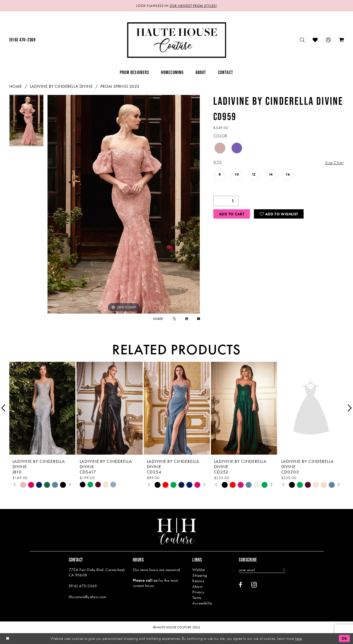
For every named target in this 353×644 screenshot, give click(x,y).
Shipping (200, 575)
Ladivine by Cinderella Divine (61, 86)
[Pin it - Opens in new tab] (187, 319)
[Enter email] (262, 570)
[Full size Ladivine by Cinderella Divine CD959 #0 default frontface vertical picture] (124, 204)
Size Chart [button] (334, 163)
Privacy (198, 592)
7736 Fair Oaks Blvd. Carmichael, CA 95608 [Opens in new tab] (97, 572)
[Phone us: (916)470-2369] (22, 40)
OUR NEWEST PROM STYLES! (193, 6)
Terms (197, 598)
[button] (328, 40)
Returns (198, 581)
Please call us (145, 580)
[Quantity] (226, 201)
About (197, 586)
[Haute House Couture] (176, 40)
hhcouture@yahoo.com (88, 597)
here (298, 638)
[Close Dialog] (8, 639)
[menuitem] (22, 40)
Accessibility (202, 603)
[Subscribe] (284, 570)
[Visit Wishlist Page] (315, 40)
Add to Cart (232, 214)
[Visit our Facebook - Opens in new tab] (241, 585)
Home (16, 86)
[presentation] (42, 408)
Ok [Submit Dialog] (344, 638)
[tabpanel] (27, 122)
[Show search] (302, 40)
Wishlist (198, 570)
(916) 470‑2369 (83, 586)
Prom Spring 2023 (120, 86)
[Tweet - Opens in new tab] (174, 319)
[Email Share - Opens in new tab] (199, 319)
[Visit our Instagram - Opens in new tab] (254, 585)
